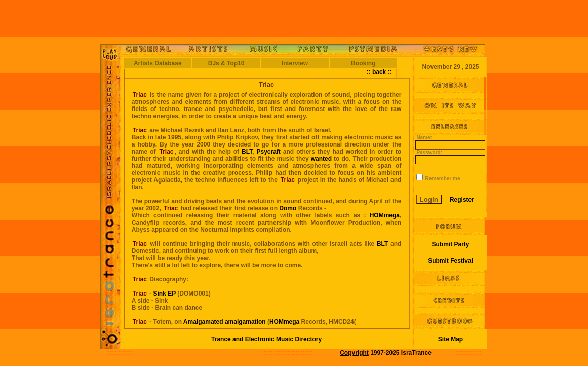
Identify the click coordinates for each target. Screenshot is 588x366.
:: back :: (379, 72)
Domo (288, 208)
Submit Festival (450, 261)
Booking (363, 63)
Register (462, 200)
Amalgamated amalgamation (225, 322)
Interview (295, 63)
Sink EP (166, 294)
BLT (247, 152)
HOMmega (385, 215)
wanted (321, 159)
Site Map (450, 339)
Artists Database (158, 63)
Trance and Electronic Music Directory (266, 339)
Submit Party (450, 244)
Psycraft (268, 152)
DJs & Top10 (226, 63)
